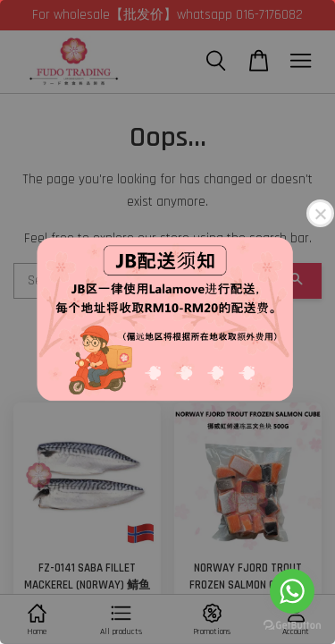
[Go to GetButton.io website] (292, 626)
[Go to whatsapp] (292, 591)
